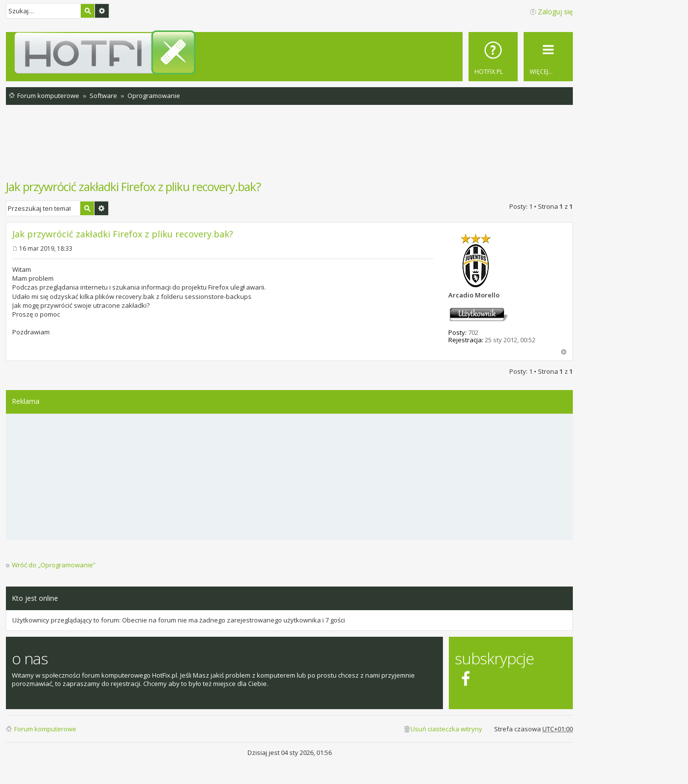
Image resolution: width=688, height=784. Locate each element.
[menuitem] (493, 57)
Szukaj (88, 11)
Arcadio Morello (474, 295)
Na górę (564, 352)
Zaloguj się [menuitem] (555, 12)
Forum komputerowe (45, 729)
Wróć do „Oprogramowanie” (54, 565)
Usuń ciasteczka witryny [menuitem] (446, 729)
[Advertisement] (289, 147)
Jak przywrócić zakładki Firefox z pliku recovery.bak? (133, 186)
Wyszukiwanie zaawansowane (102, 11)
